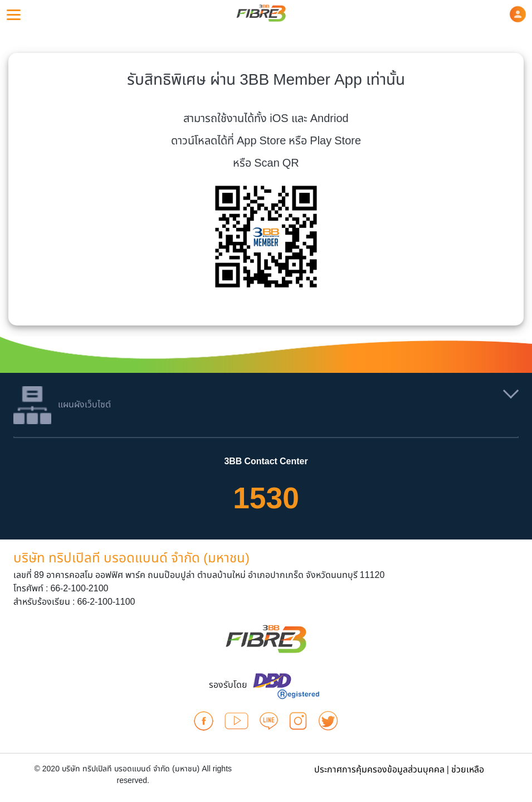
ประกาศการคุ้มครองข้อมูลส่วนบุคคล (379, 770)
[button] (518, 14)
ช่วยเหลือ (468, 770)
